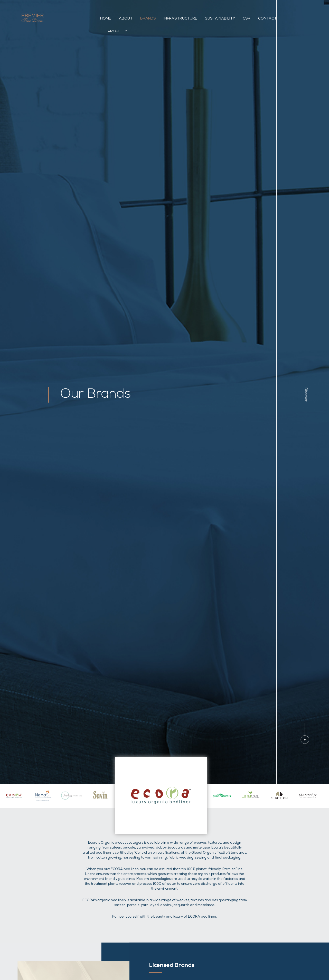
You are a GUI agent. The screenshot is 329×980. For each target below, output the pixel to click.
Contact (271, 19)
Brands (152, 19)
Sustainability (224, 19)
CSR (250, 19)
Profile (298, 19)
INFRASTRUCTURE (184, 19)
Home (109, 19)
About (129, 19)
